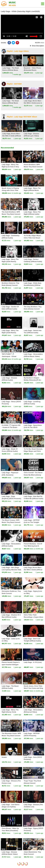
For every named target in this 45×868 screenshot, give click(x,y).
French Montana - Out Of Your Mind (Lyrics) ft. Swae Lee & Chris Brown (33, 546)
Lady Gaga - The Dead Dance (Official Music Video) (10, 70)
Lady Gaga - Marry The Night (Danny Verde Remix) (10, 712)
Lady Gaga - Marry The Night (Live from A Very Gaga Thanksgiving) (10, 167)
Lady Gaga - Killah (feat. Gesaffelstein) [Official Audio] (33, 285)
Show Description (38, 46)
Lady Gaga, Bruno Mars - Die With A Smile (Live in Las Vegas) (33, 103)
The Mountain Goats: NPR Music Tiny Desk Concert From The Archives (11, 736)
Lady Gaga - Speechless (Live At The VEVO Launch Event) (33, 427)
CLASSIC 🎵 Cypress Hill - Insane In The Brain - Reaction (11, 427)
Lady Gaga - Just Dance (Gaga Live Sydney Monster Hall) (10, 807)
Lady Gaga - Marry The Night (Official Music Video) (32, 190)
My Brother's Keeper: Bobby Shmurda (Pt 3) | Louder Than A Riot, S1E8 (33, 380)
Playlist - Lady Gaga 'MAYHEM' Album (22, 117)
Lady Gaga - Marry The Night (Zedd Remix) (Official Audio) (10, 261)
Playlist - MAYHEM (14, 84)
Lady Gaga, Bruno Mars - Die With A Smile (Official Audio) (33, 570)
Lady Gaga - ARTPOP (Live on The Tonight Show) (32, 522)
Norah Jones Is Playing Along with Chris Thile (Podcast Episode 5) (10, 190)
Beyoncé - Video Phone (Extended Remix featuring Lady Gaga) (32, 70)
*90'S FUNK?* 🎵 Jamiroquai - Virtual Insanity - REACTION (9, 356)
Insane (4, 757)
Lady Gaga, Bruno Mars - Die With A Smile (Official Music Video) (12, 136)
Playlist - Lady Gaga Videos (18, 51)
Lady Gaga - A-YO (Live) (33, 662)
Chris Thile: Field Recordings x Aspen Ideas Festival (33, 617)
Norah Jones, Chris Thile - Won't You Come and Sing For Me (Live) (33, 688)
